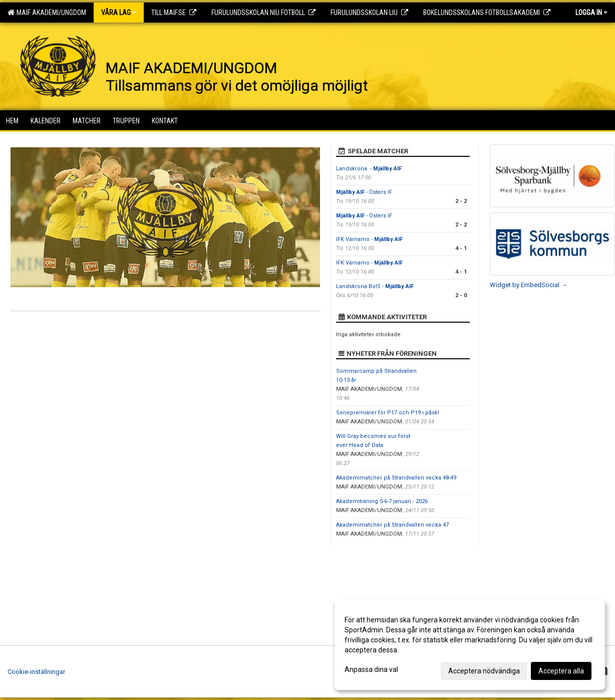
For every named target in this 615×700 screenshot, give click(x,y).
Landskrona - (369, 169)
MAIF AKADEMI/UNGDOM (47, 13)
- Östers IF (364, 192)
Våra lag (119, 13)
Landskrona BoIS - (375, 286)
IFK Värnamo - (369, 239)
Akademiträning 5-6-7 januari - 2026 (382, 501)
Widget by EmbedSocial (529, 285)
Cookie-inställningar (36, 672)
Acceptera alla (561, 671)
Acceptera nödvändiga (484, 671)
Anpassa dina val (371, 669)
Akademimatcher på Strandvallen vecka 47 (392, 525)
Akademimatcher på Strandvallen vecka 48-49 (396, 478)
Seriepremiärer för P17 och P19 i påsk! (388, 413)
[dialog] (470, 645)
